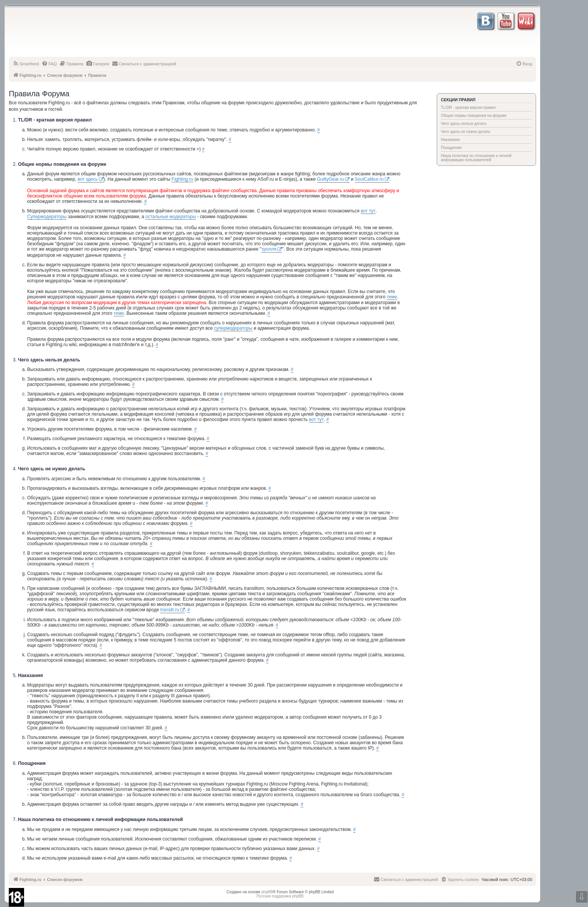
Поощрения (451, 148)
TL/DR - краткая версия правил (468, 108)
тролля (269, 249)
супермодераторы (233, 328)
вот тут (368, 211)
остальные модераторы (171, 217)
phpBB (267, 892)
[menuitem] (26, 64)
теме (392, 297)
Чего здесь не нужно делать (466, 132)
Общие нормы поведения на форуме (474, 116)
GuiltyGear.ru (331, 179)
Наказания (450, 140)
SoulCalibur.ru (369, 179)
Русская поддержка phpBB (280, 896)
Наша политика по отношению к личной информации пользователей (476, 158)
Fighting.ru (182, 179)
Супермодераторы (47, 217)
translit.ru (169, 610)
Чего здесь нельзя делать (464, 124)
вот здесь (88, 179)
